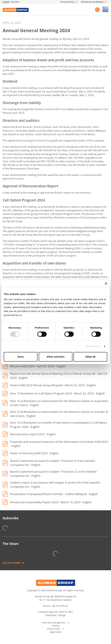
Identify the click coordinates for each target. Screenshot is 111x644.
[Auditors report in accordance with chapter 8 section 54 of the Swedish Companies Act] (55, 485)
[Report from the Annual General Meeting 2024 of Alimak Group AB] (55, 376)
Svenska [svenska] (15, 2)
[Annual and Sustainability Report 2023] (47, 502)
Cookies (56, 626)
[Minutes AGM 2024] (34, 366)
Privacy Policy (67, 2)
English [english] (6, 2)
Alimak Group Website (92, 2)
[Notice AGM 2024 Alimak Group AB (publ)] (49, 385)
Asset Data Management (54, 623)
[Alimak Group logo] (55, 583)
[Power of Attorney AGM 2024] (31, 453)
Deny (21, 357)
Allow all (90, 357)
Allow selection (55, 357)
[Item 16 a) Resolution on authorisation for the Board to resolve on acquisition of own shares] (55, 403)
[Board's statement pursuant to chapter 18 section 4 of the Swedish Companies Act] (55, 463)
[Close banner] (106, 283)
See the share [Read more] (14, 563)
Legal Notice (56, 632)
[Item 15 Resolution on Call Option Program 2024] (54, 393)
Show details (93, 346)
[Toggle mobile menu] (105, 10)
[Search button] (97, 10)
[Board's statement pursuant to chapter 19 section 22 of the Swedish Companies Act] (55, 474)
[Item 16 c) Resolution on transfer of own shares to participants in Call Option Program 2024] (55, 425)
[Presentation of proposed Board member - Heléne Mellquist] (50, 494)
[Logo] (16, 10)
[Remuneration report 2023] (29, 434)
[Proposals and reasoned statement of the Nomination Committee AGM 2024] (55, 444)
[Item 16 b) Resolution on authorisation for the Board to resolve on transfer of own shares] (55, 414)
